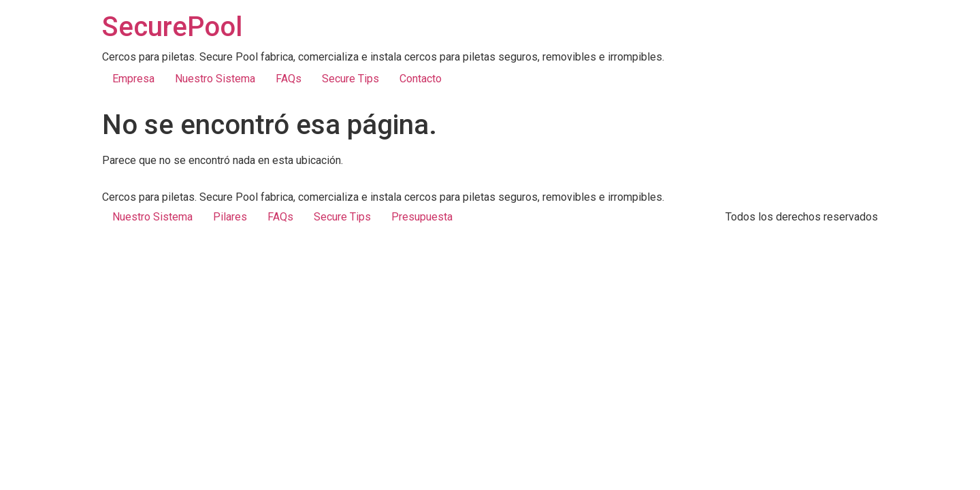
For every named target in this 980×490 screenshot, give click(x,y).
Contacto (421, 79)
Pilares (230, 217)
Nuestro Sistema (215, 79)
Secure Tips (350, 79)
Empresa (133, 79)
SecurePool (172, 27)
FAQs (289, 79)
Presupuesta (422, 217)
